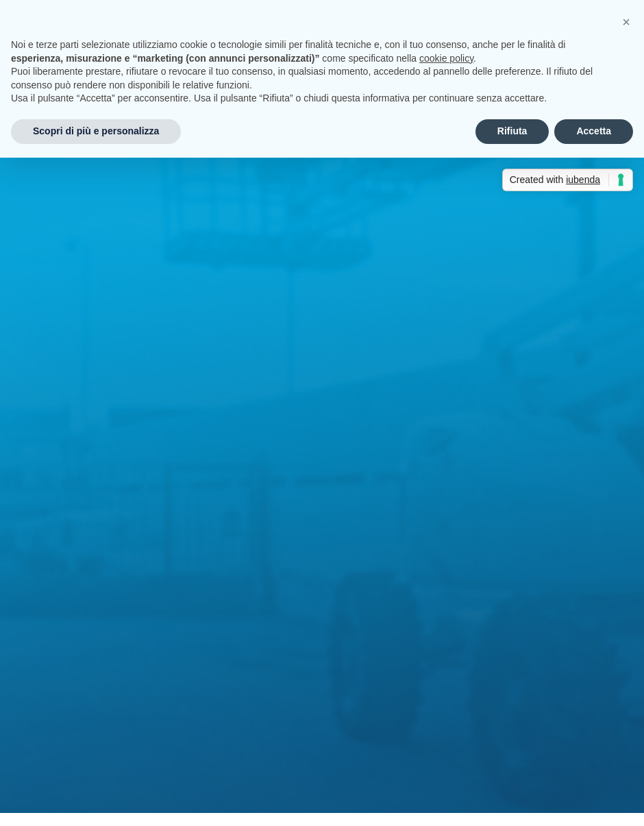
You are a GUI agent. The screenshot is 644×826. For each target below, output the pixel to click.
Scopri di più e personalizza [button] (96, 131)
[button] (626, 22)
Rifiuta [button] (512, 131)
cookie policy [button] (446, 58)
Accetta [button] (594, 131)
